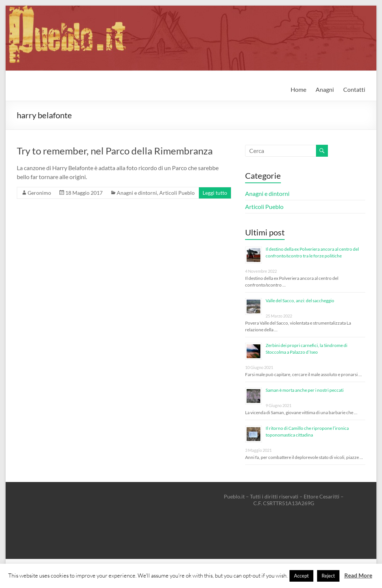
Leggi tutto (215, 193)
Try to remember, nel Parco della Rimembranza (115, 151)
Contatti (354, 89)
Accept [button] (301, 576)
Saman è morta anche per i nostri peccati (305, 390)
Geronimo (39, 193)
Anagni (325, 89)
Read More (358, 575)
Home (298, 89)
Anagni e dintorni (137, 193)
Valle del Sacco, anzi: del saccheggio (300, 301)
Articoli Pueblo (177, 193)
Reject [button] (328, 576)
